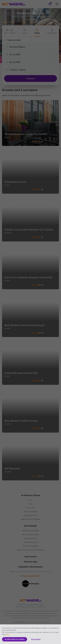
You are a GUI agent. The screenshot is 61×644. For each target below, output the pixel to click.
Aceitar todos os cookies (15, 639)
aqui (8, 635)
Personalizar (36, 639)
